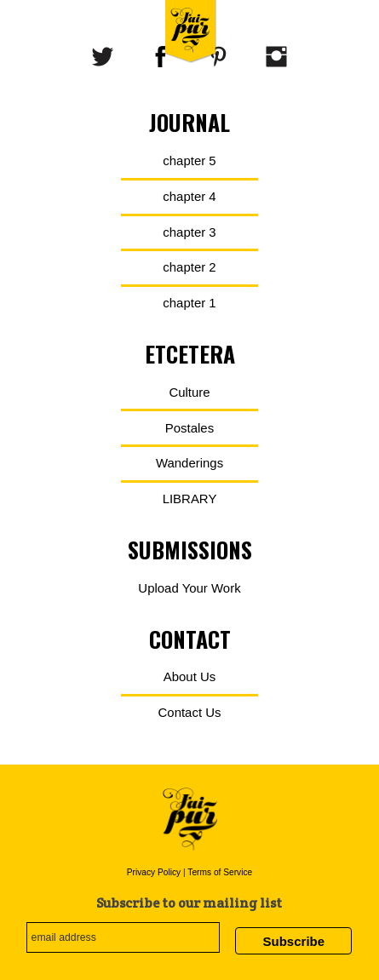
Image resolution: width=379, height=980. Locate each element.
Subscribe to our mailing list (189, 903)
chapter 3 (189, 232)
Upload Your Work (189, 588)
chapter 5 (189, 160)
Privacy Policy (154, 872)
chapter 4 (189, 196)
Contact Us (190, 712)
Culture (189, 392)
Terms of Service (220, 872)
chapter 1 (189, 303)
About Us (190, 676)
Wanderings (189, 463)
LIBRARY (190, 499)
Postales (189, 428)
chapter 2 (189, 267)
